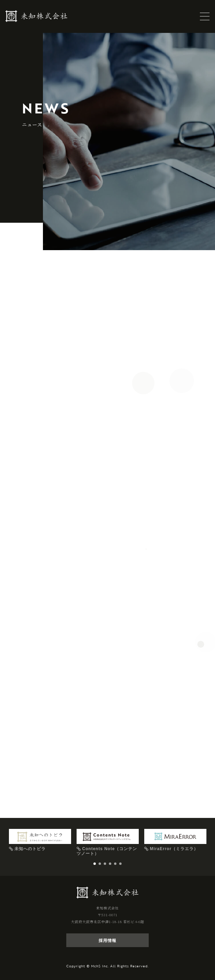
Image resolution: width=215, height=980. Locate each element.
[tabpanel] (40, 840)
